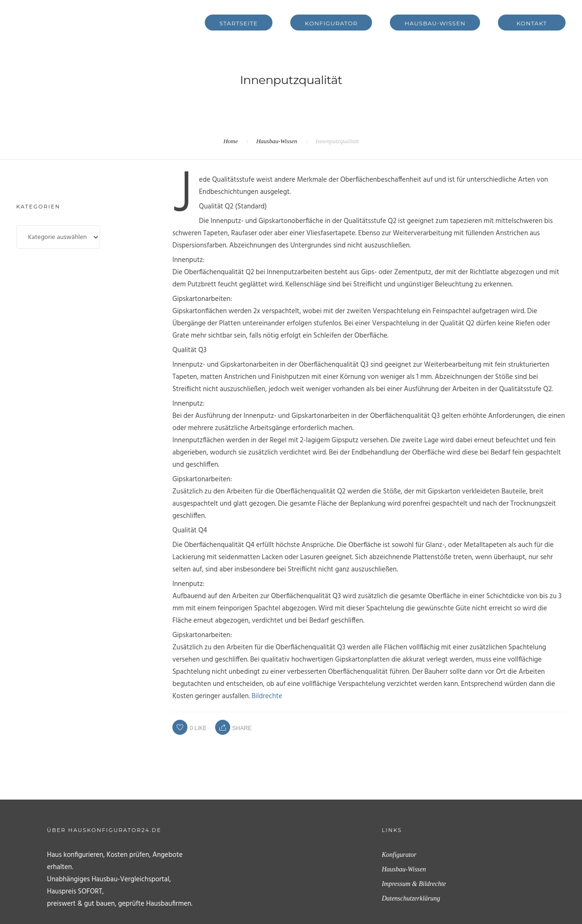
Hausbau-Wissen (435, 23)
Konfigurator (331, 23)
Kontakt (532, 23)
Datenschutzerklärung (411, 898)
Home (230, 141)
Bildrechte (267, 696)
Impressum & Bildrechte (414, 884)
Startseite (239, 23)
